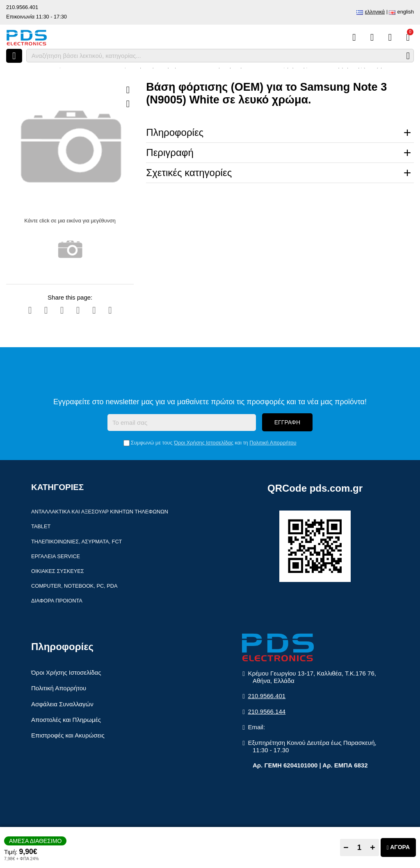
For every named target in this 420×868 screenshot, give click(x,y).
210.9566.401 (22, 7)
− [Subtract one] (346, 847)
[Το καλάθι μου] (408, 37)
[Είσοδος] (390, 37)
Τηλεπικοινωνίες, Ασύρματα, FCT (76, 542)
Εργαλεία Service (56, 556)
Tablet (41, 526)
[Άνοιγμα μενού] (14, 56)
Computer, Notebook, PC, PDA (74, 586)
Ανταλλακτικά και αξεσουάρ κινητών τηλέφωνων (100, 512)
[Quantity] (360, 847)
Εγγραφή (287, 422)
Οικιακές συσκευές (58, 571)
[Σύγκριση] (354, 37)
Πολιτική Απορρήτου (273, 443)
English (406, 12)
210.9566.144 (267, 711)
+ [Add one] (372, 847)
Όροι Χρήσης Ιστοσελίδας (204, 443)
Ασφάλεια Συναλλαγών (62, 704)
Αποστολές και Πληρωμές (66, 720)
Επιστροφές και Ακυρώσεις (68, 735)
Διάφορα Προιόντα (57, 601)
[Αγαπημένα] (372, 37)
